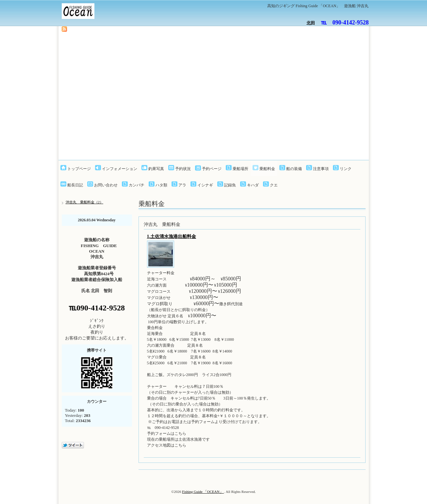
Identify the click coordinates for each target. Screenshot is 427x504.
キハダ (253, 185)
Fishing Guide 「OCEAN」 (203, 492)
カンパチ (137, 185)
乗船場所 (240, 169)
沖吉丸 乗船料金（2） (85, 202)
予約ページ (212, 169)
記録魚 (230, 185)
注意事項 (321, 169)
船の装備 (294, 169)
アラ (182, 185)
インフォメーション (120, 169)
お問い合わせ (106, 185)
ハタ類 (161, 185)
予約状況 (183, 169)
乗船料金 (267, 169)
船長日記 (75, 185)
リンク (346, 169)
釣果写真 (156, 169)
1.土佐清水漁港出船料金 (172, 236)
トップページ (79, 169)
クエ (274, 185)
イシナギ (205, 185)
